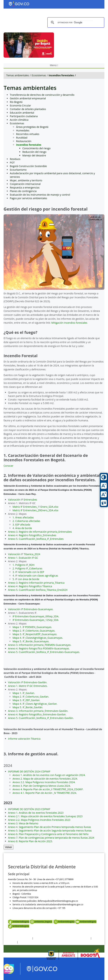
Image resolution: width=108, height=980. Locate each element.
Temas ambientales (18, 75)
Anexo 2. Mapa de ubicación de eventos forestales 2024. (45, 779)
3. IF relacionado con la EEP (28, 572)
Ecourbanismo (18, 170)
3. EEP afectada (21, 525)
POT (12, 163)
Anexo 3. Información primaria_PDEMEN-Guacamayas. (40, 645)
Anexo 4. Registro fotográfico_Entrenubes (32, 535)
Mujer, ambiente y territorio (26, 180)
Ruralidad (22, 138)
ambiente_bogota (41, 922)
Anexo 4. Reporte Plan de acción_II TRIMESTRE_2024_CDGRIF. (48, 789)
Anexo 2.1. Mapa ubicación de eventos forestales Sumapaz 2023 (45, 816)
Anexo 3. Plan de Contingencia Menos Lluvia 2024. (42, 786)
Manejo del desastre (34, 155)
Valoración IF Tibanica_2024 (24, 554)
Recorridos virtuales (28, 134)
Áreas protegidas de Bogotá (32, 127)
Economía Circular (20, 105)
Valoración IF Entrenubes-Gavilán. (28, 682)
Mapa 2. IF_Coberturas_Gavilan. (31, 697)
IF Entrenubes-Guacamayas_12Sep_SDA (35, 620)
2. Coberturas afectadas (26, 521)
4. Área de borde (22, 528)
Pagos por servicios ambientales (29, 198)
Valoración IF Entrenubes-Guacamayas (30, 609)
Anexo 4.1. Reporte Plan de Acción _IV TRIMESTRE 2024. (45, 793)
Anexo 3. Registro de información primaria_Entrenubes (40, 532)
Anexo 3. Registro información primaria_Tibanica (36, 583)
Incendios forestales (61, 75)
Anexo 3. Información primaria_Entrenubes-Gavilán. (38, 711)
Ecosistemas (39, 75)
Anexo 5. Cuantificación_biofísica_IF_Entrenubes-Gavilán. (41, 718)
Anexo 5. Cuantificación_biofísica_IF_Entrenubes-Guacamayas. (44, 652)
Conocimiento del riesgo (36, 148)
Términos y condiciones (20, 938)
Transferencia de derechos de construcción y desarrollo (42, 95)
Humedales (23, 130)
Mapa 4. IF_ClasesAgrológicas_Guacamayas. (38, 638)
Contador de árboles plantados (28, 109)
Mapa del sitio (26, 942)
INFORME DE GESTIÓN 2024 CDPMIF (29, 771)
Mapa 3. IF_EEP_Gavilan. (26, 700)
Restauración (24, 141)
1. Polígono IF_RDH (23, 565)
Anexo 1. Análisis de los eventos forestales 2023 (36, 813)
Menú (54, 65)
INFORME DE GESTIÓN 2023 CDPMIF (29, 809)
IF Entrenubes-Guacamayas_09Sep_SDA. (36, 616)
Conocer (8, 466)
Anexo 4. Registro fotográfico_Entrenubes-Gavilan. (37, 714)
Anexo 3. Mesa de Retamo (23, 823)
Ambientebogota (64, 922)
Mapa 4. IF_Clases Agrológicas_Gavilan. (35, 704)
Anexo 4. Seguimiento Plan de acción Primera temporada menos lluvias (49, 827)
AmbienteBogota (19, 922)
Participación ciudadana (24, 116)
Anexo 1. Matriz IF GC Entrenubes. (28, 686)
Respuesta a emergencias (25, 187)
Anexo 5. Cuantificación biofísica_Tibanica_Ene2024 (38, 590)
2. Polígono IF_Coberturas (27, 568)
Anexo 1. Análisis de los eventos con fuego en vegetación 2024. (49, 775)
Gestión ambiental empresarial (28, 98)
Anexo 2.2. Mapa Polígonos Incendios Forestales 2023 (39, 820)
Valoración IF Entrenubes (23, 500)
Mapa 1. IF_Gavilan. (24, 693)
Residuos (15, 159)
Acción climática (19, 120)
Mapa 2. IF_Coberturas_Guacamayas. (34, 631)
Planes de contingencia (23, 191)
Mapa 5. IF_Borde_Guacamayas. (31, 641)
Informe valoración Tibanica (24, 739)
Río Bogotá (16, 102)
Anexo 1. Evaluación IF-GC (23, 558)
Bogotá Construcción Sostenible (28, 166)
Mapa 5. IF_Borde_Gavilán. (28, 707)
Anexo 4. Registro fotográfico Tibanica (30, 586)
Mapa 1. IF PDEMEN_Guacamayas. (32, 627)
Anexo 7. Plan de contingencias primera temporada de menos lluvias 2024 (51, 838)
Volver (8, 847)
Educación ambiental (22, 113)
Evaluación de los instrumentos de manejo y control (40, 195)
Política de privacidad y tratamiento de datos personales (62, 938)
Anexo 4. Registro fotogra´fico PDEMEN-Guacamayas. (39, 648)
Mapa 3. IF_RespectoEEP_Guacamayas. (35, 634)
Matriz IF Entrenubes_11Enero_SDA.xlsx (35, 507)
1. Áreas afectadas (23, 517)
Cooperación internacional (25, 184)
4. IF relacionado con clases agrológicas (35, 576)
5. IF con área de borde (26, 579)
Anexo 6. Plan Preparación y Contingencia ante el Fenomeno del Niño (48, 834)
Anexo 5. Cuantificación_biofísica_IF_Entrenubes (36, 539)
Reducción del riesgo (34, 152)
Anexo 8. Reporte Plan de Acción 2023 (30, 841)
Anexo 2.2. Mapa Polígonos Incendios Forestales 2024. (44, 782)
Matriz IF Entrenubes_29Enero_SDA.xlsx (35, 510)
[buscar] (75, 23)
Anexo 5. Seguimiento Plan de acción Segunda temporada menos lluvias (50, 830)
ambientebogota (19, 926)
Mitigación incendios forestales (69, 323)
